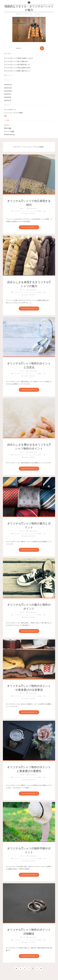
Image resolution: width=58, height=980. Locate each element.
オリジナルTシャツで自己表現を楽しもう (17, 65)
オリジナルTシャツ (10, 110)
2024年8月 (8, 97)
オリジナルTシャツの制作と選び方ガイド (17, 71)
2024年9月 (8, 94)
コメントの (9, 131)
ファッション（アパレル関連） (14, 113)
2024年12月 (8, 85)
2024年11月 (8, 88)
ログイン (7, 125)
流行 (6, 116)
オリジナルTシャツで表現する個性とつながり (19, 58)
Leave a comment (30, 213)
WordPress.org (9, 135)
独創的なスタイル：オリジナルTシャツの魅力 (29, 8)
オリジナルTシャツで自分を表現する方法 (17, 68)
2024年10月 (8, 91)
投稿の (8, 128)
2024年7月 (8, 100)
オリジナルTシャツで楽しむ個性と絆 (16, 61)
